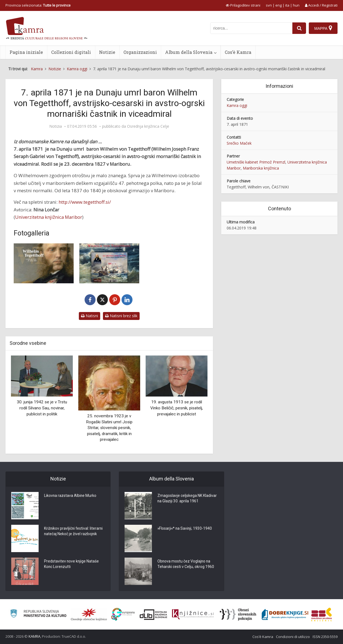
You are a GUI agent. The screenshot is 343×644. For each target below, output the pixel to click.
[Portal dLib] (154, 614)
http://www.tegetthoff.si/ (85, 202)
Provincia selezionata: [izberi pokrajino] (38, 5)
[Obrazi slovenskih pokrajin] (238, 614)
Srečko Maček (239, 143)
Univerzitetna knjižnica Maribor (49, 217)
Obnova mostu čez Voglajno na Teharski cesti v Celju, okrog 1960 (186, 564)
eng (279, 5)
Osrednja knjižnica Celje (148, 126)
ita (287, 5)
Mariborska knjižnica (261, 168)
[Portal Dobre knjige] (285, 614)
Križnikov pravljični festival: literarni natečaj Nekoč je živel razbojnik (74, 532)
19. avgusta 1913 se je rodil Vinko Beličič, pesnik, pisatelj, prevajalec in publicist (177, 408)
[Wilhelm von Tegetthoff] (44, 263)
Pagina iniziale (26, 52)
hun (296, 5)
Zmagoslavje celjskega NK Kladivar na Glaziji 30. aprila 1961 (187, 499)
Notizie (107, 52)
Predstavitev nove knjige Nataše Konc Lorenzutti (72, 564)
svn (269, 5)
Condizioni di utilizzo (293, 637)
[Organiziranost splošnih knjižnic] (89, 614)
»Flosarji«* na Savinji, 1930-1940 (185, 529)
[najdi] (299, 28)
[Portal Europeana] (123, 614)
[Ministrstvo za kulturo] (38, 614)
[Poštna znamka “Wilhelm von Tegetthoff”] (109, 263)
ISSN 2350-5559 (325, 637)
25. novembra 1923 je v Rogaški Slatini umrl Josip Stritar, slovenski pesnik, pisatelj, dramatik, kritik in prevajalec (109, 428)
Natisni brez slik (121, 316)
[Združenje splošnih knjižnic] (322, 614)
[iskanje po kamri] (251, 28)
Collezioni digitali (71, 52)
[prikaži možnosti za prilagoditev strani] (243, 5)
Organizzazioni (140, 52)
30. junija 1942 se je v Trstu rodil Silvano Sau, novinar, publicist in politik (42, 408)
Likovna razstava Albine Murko (70, 496)
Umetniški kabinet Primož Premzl (256, 162)
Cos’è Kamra (238, 52)
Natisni (90, 316)
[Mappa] (323, 28)
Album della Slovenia (189, 52)
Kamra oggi (237, 105)
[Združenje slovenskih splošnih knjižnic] (193, 614)
